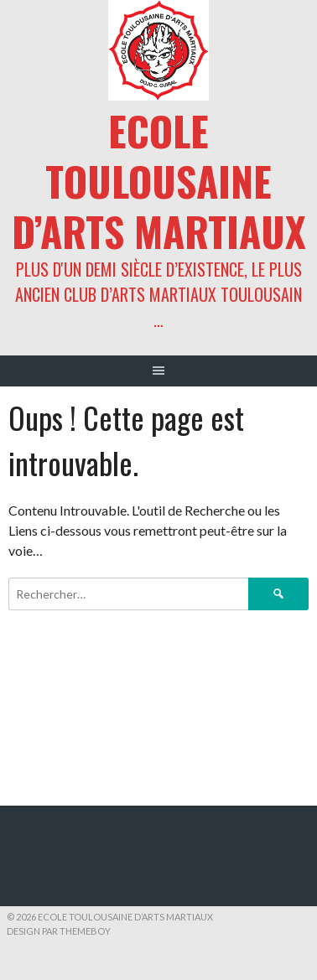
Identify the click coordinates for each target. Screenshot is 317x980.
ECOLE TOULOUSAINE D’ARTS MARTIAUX (159, 181)
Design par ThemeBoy (59, 931)
